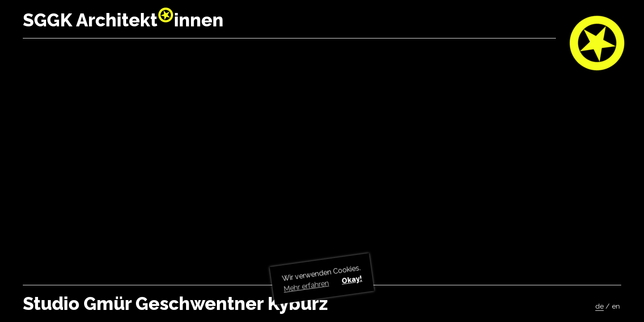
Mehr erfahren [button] (306, 286)
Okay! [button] (352, 280)
